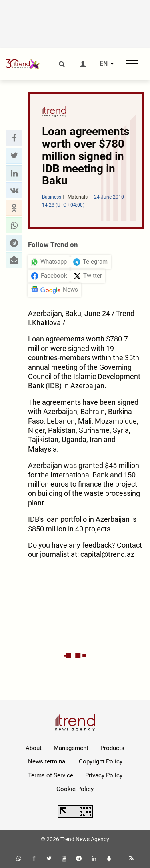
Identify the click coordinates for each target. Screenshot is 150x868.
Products (112, 748)
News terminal (47, 761)
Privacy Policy (104, 775)
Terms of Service (51, 775)
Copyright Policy (101, 761)
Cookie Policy (75, 789)
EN (104, 64)
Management (71, 748)
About (34, 748)
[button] (14, 138)
